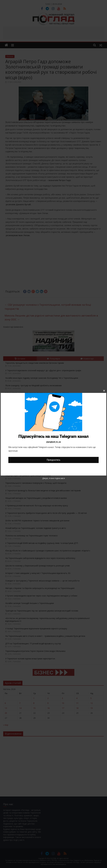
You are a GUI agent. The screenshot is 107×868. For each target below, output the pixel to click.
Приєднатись (53, 460)
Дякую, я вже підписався (53, 478)
